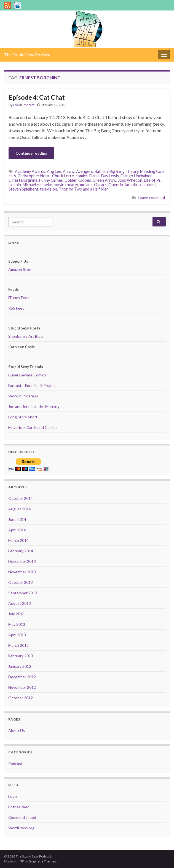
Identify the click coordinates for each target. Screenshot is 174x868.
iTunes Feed (19, 298)
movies (86, 185)
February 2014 (21, 551)
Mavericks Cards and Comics (33, 427)
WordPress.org (21, 828)
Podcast (29, 105)
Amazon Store (20, 269)
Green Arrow (105, 180)
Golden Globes (78, 180)
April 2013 (17, 635)
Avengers (85, 171)
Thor (63, 189)
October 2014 (21, 498)
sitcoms (149, 185)
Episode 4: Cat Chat (37, 97)
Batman (101, 171)
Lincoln (15, 185)
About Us (17, 731)
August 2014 (20, 509)
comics (82, 176)
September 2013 (23, 593)
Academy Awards (30, 171)
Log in (13, 796)
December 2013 (22, 561)
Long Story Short (23, 417)
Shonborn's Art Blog (26, 336)
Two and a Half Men (91, 189)
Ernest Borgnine (23, 180)
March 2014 (18, 540)
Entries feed (19, 807)
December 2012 (22, 677)
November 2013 (22, 572)
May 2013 (17, 624)
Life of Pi (152, 180)
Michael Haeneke (37, 185)
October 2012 (21, 698)
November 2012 (22, 687)
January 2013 (20, 666)
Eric (16, 105)
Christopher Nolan (34, 176)
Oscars (100, 185)
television (49, 189)
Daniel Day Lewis (104, 176)
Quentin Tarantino (125, 185)
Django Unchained (136, 176)
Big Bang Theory (124, 171)
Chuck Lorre (63, 176)
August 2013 (20, 603)
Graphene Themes (42, 861)
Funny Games (51, 180)
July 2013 (16, 614)
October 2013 (21, 582)
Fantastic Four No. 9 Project (32, 385)
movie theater (66, 185)
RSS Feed (16, 308)
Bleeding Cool (152, 171)
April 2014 (17, 530)
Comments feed (22, 817)
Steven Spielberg (23, 189)
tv (71, 189)
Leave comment (152, 198)
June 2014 (17, 519)
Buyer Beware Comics (27, 375)
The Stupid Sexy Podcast (27, 55)
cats (12, 176)
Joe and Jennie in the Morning (34, 406)
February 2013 (21, 656)
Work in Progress (23, 396)
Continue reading (31, 153)
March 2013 (18, 645)
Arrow (69, 171)
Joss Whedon (130, 180)
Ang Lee (54, 171)
